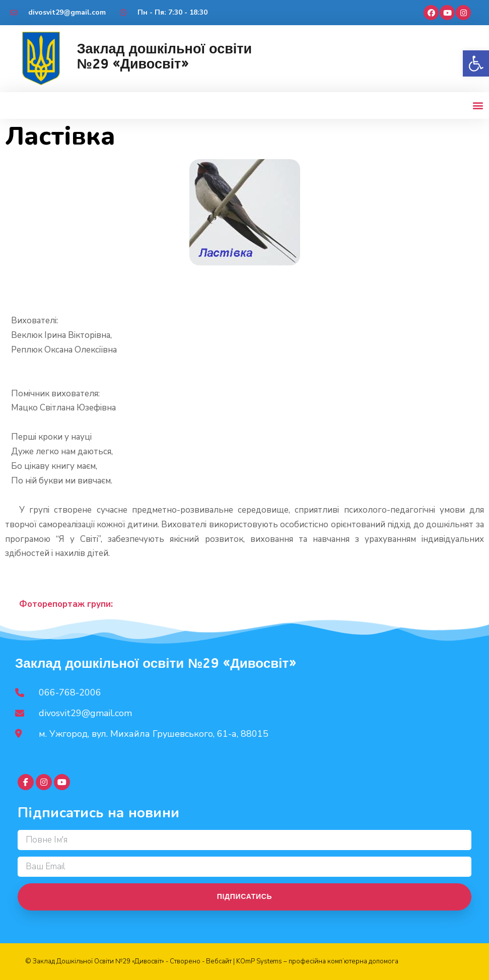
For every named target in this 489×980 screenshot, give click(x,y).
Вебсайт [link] (219, 961)
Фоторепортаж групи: (66, 604)
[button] (478, 106)
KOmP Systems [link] (259, 961)
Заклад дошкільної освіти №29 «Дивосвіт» (164, 56)
